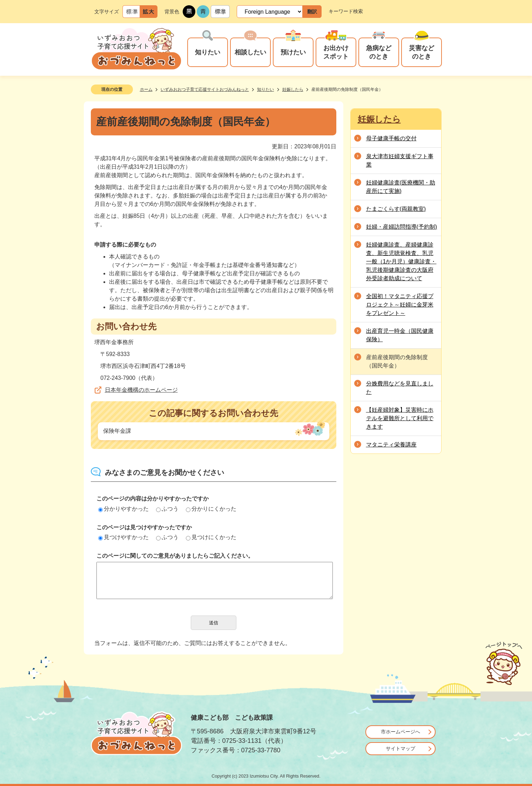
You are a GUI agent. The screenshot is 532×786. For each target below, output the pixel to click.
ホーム (146, 89)
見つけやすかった (123, 537)
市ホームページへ (400, 732)
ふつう (167, 509)
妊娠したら (293, 89)
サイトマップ (400, 748)
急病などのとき (379, 52)
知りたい (208, 52)
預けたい (293, 52)
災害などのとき (422, 52)
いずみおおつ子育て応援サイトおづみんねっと (205, 89)
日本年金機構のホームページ (141, 390)
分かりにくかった (211, 509)
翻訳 (312, 12)
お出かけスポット (336, 52)
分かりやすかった (123, 509)
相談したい (250, 52)
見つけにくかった (211, 537)
